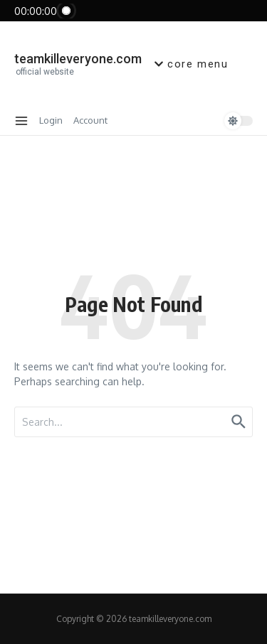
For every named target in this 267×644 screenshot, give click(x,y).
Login (51, 120)
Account (90, 120)
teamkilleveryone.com (78, 59)
